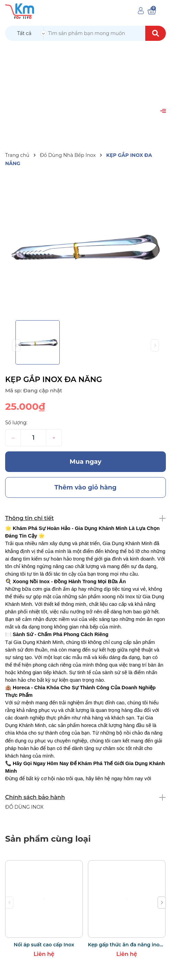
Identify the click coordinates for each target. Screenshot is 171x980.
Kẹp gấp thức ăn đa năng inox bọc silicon (127, 945)
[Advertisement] (85, 93)
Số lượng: (16, 423)
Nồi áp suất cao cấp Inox (44, 945)
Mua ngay (86, 462)
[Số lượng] (33, 438)
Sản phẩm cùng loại (48, 839)
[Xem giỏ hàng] (152, 11)
